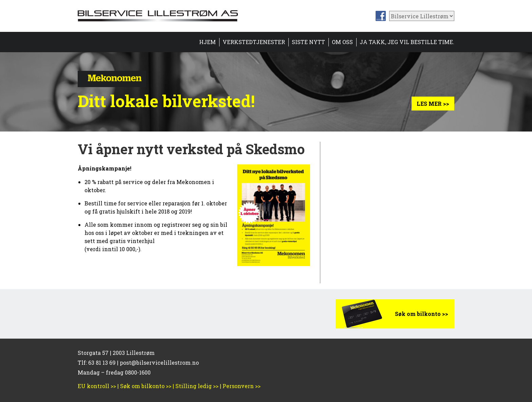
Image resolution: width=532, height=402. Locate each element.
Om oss (342, 42)
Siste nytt (308, 42)
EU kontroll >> (97, 386)
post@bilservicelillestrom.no (159, 363)
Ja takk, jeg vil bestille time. (407, 42)
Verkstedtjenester (254, 42)
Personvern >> (242, 386)
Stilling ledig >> (197, 386)
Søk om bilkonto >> (422, 314)
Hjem (207, 42)
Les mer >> (433, 104)
